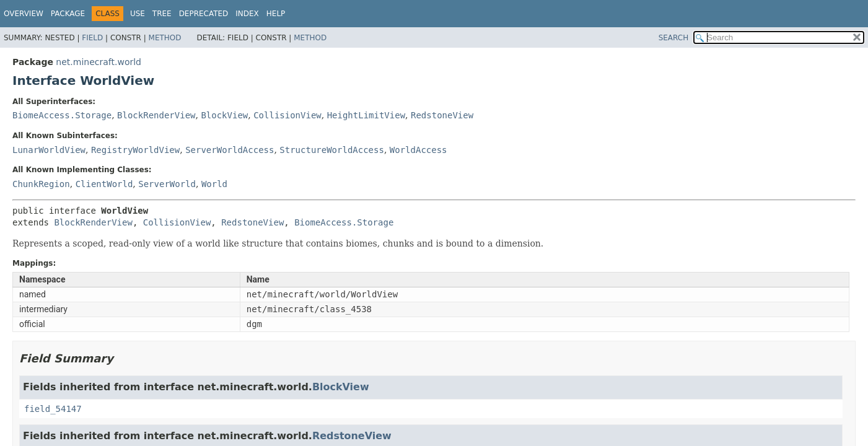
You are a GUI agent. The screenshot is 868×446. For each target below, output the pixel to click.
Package (68, 14)
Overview (24, 14)
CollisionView (287, 115)
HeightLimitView (366, 115)
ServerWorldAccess (230, 150)
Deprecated (204, 14)
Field (92, 38)
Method (165, 38)
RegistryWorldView (135, 150)
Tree (162, 14)
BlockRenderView (156, 115)
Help (276, 14)
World (214, 184)
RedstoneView (442, 115)
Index (247, 14)
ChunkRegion (41, 184)
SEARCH (674, 38)
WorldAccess (419, 150)
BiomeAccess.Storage (62, 115)
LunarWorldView (49, 150)
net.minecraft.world (99, 62)
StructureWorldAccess (332, 150)
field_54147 (53, 409)
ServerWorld (167, 184)
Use (138, 14)
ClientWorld (104, 184)
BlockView (224, 115)
